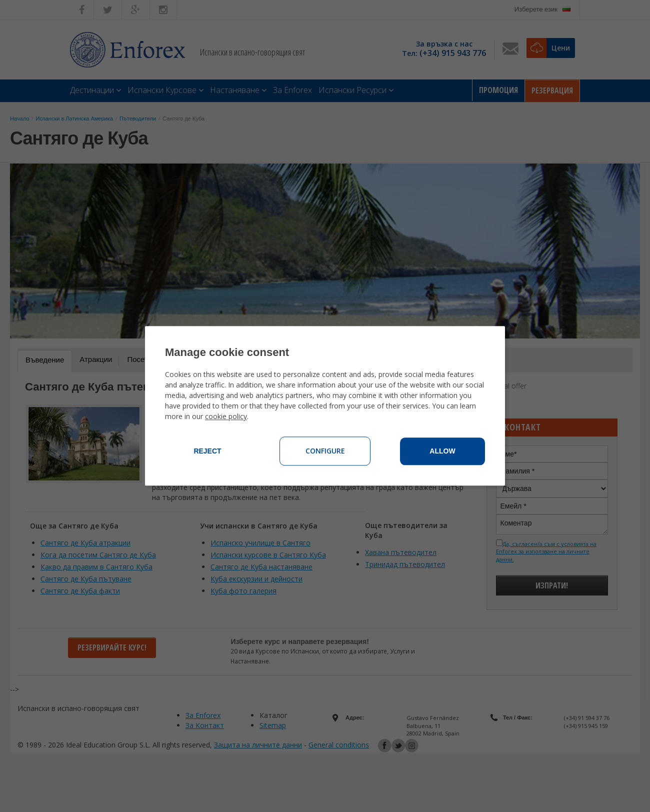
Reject (207, 451)
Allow (442, 451)
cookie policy (226, 417)
